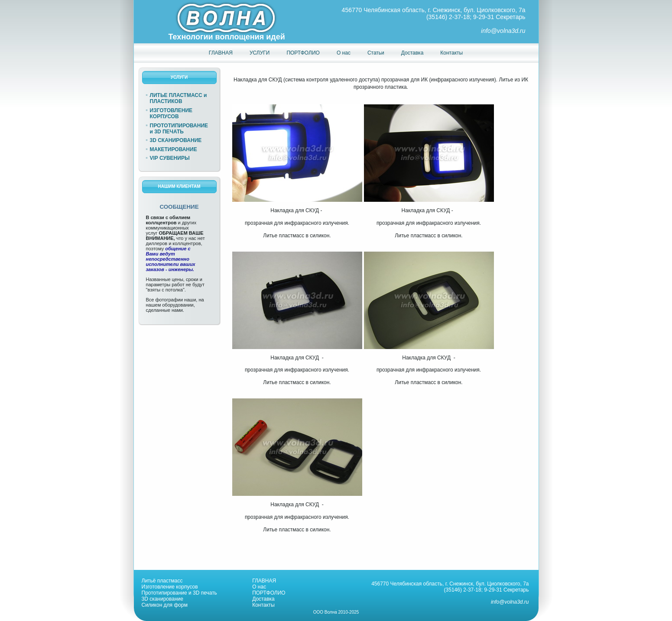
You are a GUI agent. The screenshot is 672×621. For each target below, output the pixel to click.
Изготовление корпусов (170, 587)
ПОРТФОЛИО (269, 593)
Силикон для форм (165, 605)
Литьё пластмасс (162, 581)
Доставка (263, 599)
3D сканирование (162, 599)
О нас (259, 587)
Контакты (263, 605)
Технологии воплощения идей (227, 37)
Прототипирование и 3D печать (179, 593)
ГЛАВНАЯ (264, 581)
